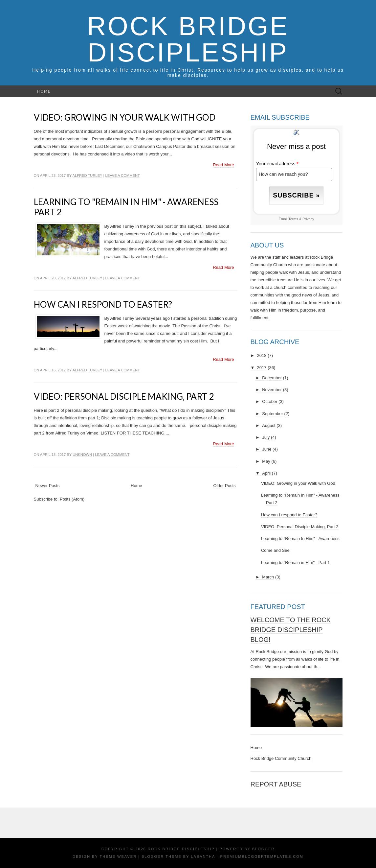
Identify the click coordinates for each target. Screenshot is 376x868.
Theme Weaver (118, 856)
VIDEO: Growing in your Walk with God (125, 117)
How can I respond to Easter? (103, 304)
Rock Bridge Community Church (281, 758)
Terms (293, 219)
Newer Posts (48, 486)
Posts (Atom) (72, 499)
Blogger (263, 849)
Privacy (308, 219)
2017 (262, 368)
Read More (223, 165)
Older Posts (225, 486)
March (268, 577)
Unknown (82, 455)
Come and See (275, 550)
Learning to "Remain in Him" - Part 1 (295, 563)
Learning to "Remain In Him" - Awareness (300, 539)
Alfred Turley (88, 176)
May (266, 461)
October (270, 401)
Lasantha (203, 856)
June (267, 449)
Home (44, 91)
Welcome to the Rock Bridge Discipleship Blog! (291, 630)
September (273, 414)
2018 (262, 355)
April (266, 473)
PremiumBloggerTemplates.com (262, 856)
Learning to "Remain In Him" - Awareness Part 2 (126, 207)
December (272, 378)
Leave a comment (123, 176)
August (269, 425)
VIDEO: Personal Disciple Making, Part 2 (124, 396)
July (266, 437)
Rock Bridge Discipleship (188, 39)
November (272, 390)
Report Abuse (276, 784)
